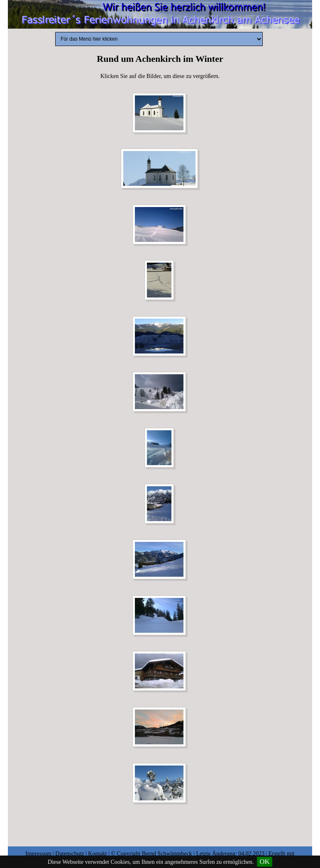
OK (265, 862)
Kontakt (97, 854)
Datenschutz (70, 854)
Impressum (38, 854)
